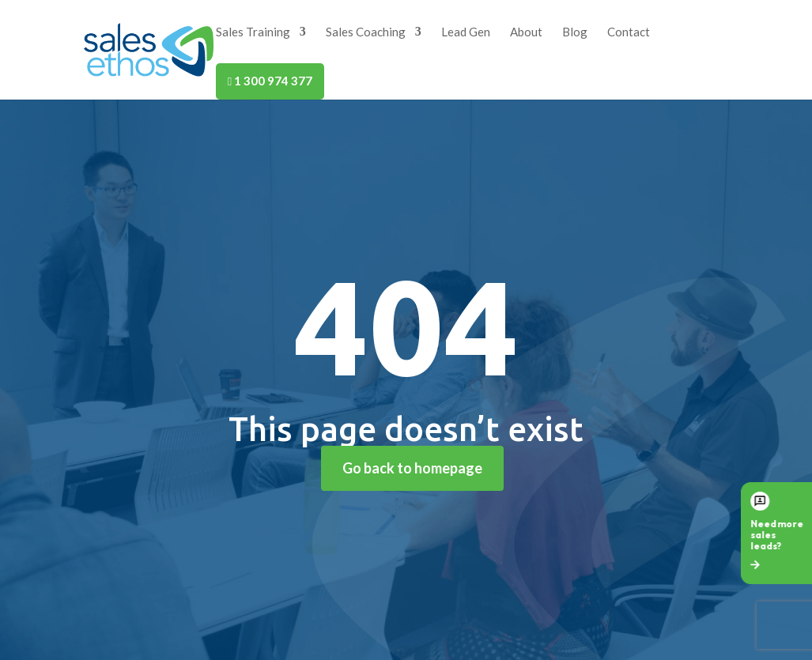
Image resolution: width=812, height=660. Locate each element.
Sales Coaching (366, 32)
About (526, 32)
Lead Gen (466, 32)
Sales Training (253, 32)
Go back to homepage (412, 468)
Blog (575, 32)
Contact (629, 32)
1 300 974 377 (270, 81)
